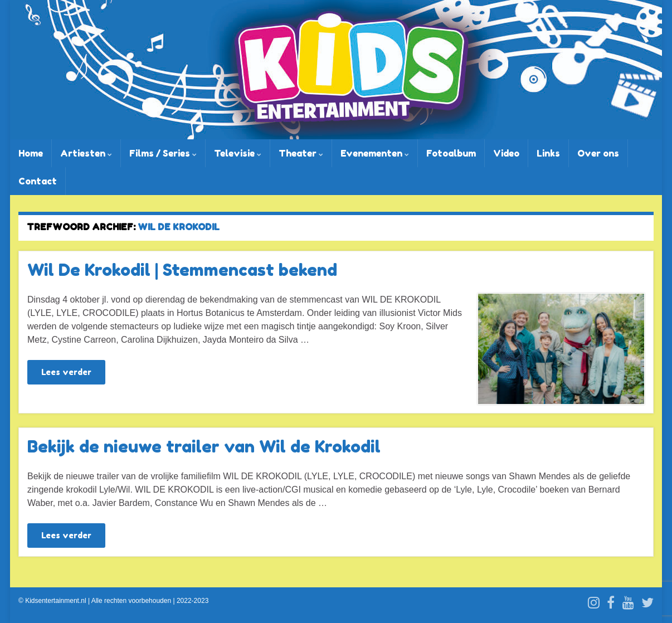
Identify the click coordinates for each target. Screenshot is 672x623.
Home (31, 153)
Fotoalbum (451, 153)
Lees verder (66, 372)
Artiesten (86, 153)
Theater (301, 153)
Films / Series (163, 153)
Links (548, 153)
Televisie (238, 153)
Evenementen (375, 153)
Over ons (598, 153)
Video (506, 153)
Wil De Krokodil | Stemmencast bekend (182, 270)
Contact (38, 181)
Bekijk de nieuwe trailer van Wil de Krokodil (204, 446)
